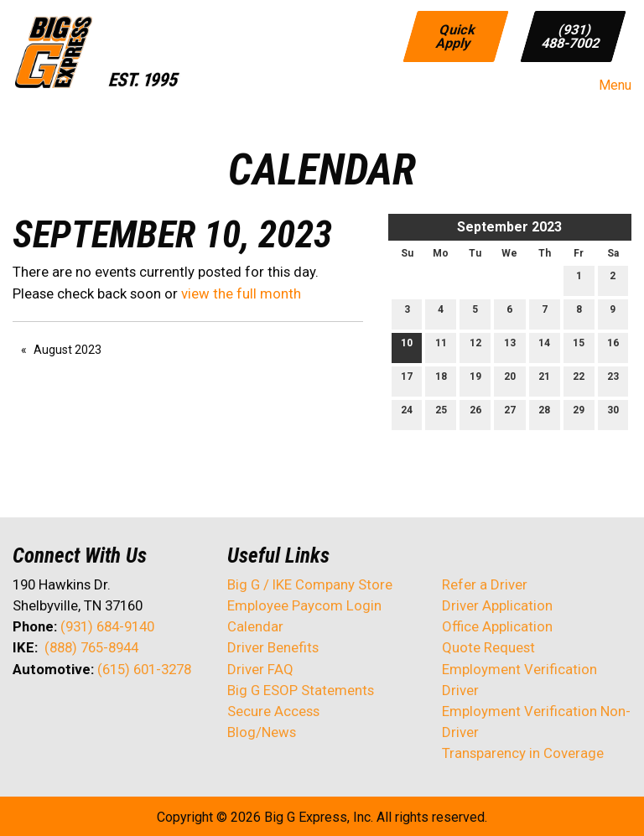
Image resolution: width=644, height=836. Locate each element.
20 (510, 380)
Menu (607, 86)
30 (613, 414)
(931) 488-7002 (571, 36)
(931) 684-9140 (107, 626)
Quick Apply (457, 36)
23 (613, 380)
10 (407, 347)
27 (510, 414)
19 (475, 380)
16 (613, 347)
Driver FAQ (260, 669)
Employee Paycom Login (304, 605)
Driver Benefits (275, 647)
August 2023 (68, 350)
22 (579, 380)
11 (441, 347)
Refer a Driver (485, 584)
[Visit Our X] (53, 714)
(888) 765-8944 (91, 647)
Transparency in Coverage (523, 753)
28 (544, 414)
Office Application (499, 626)
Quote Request (488, 647)
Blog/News (262, 732)
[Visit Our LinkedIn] (80, 714)
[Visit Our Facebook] (26, 714)
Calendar (255, 626)
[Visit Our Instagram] (133, 714)
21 (544, 380)
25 (441, 414)
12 (475, 347)
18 (441, 380)
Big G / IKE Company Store (310, 584)
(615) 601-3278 (144, 669)
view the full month (241, 293)
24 (407, 414)
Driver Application (497, 605)
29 (579, 414)
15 (579, 347)
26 (475, 414)
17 (407, 380)
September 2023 (509, 227)
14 (544, 347)
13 (510, 347)
